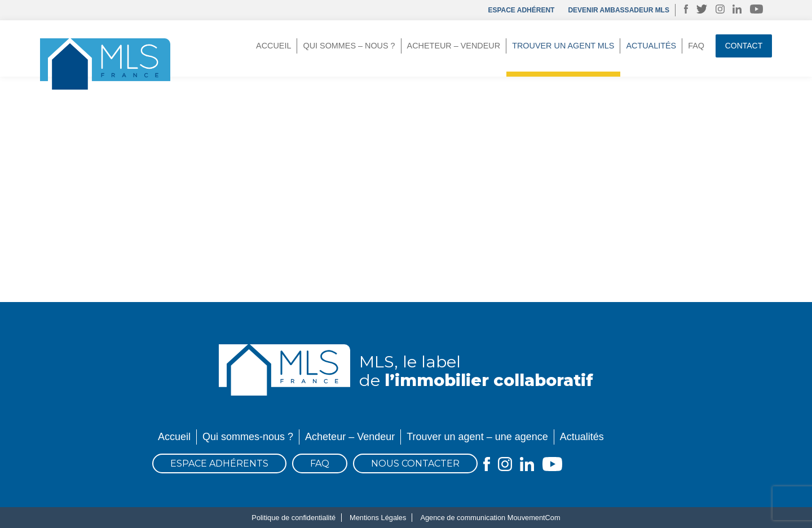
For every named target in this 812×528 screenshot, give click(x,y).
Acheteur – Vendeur (454, 46)
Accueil (273, 46)
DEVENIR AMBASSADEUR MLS (619, 10)
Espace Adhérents (219, 463)
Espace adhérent (521, 10)
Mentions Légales (378, 518)
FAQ (696, 46)
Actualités (651, 46)
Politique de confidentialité (294, 518)
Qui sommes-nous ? (248, 437)
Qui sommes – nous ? (349, 46)
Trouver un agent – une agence (477, 437)
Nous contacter (415, 463)
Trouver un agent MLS (563, 46)
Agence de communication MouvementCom (490, 518)
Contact (744, 46)
